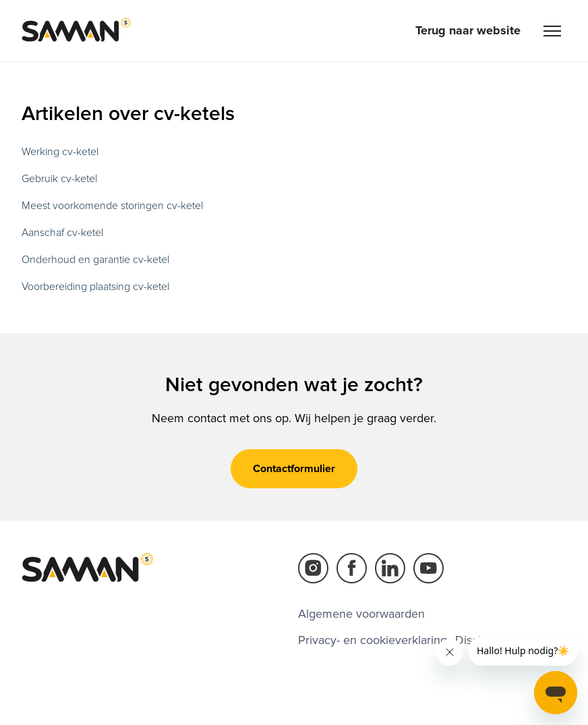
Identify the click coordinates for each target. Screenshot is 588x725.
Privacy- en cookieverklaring (373, 640)
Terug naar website (468, 30)
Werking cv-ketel (60, 152)
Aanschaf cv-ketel (62, 233)
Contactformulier (294, 469)
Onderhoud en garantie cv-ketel (95, 260)
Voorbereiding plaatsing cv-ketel (95, 287)
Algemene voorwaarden (361, 614)
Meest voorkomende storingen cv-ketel (112, 206)
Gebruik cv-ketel (59, 179)
